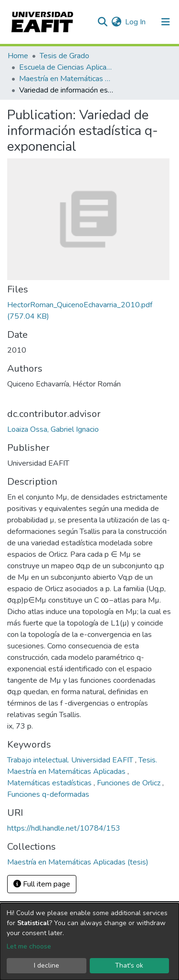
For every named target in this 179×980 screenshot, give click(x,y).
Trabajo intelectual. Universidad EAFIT (71, 760)
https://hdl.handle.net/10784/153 (64, 828)
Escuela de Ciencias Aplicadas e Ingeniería (67, 67)
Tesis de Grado (64, 56)
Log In (136, 22)
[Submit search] (102, 22)
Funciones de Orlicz (130, 783)
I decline (47, 965)
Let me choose (29, 946)
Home (18, 56)
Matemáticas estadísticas (50, 783)
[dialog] (89, 942)
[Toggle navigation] (166, 22)
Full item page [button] (42, 884)
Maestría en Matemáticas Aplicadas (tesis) (67, 79)
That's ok (129, 965)
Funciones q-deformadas (48, 794)
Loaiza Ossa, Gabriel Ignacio (53, 429)
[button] (116, 22)
